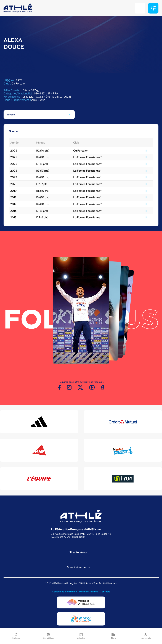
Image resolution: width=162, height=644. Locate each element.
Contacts (105, 592)
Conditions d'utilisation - (66, 592)
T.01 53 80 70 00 (60, 537)
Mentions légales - (90, 592)
